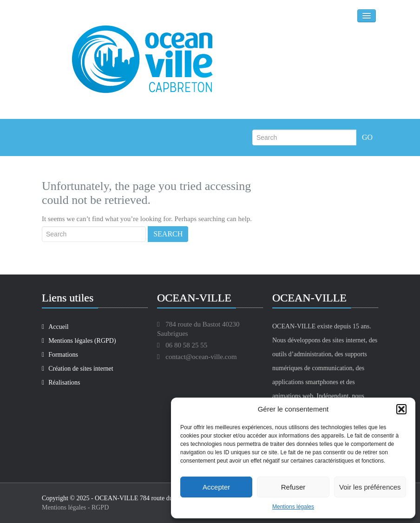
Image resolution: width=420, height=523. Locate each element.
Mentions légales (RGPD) (79, 341)
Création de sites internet (78, 369)
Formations (60, 355)
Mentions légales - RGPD (75, 507)
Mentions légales (293, 507)
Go (367, 137)
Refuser (293, 487)
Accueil (55, 327)
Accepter (216, 487)
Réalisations (61, 382)
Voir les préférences (370, 487)
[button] (401, 409)
